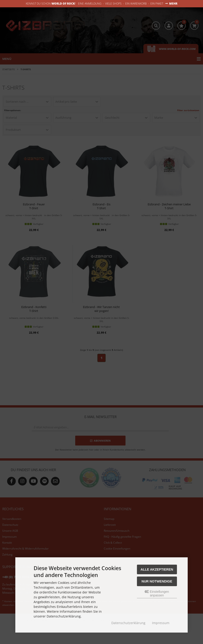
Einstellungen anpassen (157, 593)
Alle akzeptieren (157, 569)
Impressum (161, 623)
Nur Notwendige (157, 581)
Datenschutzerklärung (128, 623)
